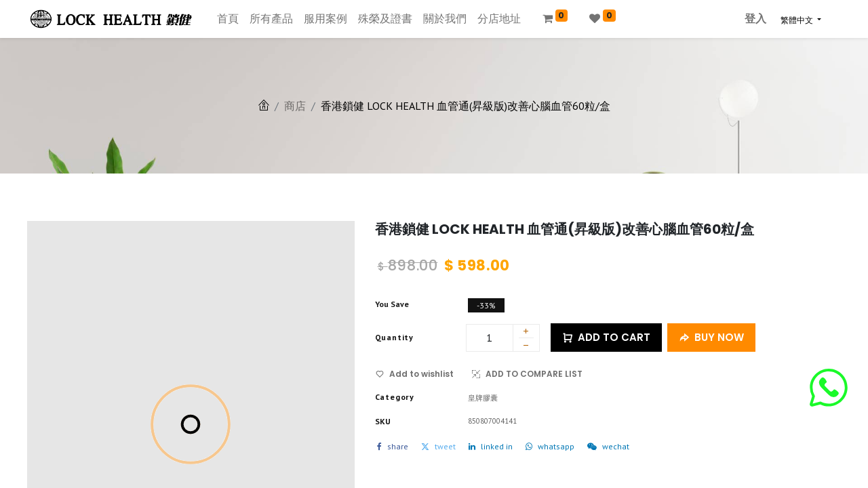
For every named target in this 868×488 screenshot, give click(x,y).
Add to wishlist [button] (415, 374)
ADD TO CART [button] (606, 338)
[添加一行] (526, 332)
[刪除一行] (526, 347)
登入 (755, 19)
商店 (295, 106)
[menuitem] (228, 19)
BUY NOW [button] (711, 338)
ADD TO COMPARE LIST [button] (527, 374)
